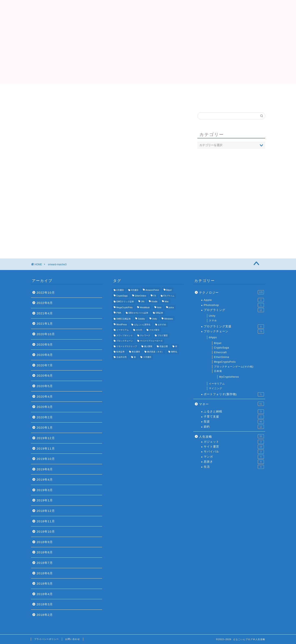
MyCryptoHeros (229, 377)
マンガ (234, 457)
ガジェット (234, 442)
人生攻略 (231, 436)
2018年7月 (45, 563)
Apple (234, 300)
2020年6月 (45, 376)
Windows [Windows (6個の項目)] (169, 319)
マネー (231, 404)
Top (99, 91)
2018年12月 (46, 511)
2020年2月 (45, 417)
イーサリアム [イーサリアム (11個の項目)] (123, 330)
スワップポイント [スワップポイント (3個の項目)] (125, 335)
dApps (213, 337)
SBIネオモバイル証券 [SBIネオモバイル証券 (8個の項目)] (138, 313)
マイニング (216, 388)
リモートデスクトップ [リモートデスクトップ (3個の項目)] (127, 346)
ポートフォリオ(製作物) (234, 394)
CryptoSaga (221, 348)
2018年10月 (46, 531)
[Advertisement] (148, 55)
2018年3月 (45, 604)
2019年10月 (46, 459)
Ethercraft (220, 352)
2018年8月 (45, 552)
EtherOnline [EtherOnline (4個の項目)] (140, 296)
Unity (212, 316)
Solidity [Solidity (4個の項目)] (141, 319)
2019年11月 (46, 448)
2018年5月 (45, 583)
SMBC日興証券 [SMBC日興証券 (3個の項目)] (124, 319)
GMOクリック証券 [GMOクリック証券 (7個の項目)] (125, 302)
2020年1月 (45, 428)
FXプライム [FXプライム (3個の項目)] (169, 296)
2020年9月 (45, 345)
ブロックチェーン (234, 331)
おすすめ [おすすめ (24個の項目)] (162, 325)
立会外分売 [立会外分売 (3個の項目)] (121, 357)
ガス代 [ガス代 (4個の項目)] (139, 330)
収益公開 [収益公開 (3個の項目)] (164, 346)
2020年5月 (45, 386)
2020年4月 (45, 396)
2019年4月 (45, 480)
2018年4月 (45, 594)
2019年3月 (45, 490)
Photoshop (234, 305)
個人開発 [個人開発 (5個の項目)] (148, 346)
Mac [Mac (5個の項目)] (167, 302)
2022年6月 (45, 303)
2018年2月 (45, 615)
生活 (234, 467)
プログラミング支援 (234, 327)
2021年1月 (45, 324)
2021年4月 (45, 313)
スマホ (213, 321)
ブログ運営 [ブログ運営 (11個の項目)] (163, 335)
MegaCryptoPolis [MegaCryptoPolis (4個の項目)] (124, 308)
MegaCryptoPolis (225, 362)
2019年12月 (46, 438)
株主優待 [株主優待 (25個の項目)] (136, 352)
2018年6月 (45, 573)
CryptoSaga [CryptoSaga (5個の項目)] (122, 296)
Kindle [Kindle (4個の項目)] (154, 302)
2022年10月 (46, 293)
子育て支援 (234, 417)
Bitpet (218, 343)
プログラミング (234, 310)
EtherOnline (222, 357)
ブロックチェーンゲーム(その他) (234, 367)
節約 (234, 427)
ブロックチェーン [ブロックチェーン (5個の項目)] (125, 341)
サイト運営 (234, 447)
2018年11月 (46, 521)
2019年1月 (45, 500)
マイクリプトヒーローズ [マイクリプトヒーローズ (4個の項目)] (151, 341)
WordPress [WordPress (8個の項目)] (122, 325)
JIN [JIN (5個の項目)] (143, 302)
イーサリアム (217, 384)
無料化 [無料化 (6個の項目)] (174, 352)
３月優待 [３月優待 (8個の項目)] (147, 357)
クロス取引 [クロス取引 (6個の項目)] (154, 330)
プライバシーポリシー (46, 639)
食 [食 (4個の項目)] (135, 357)
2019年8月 (45, 469)
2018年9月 (45, 542)
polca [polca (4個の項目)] (171, 308)
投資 (234, 422)
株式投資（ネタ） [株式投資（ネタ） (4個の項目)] (155, 352)
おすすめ (198, 91)
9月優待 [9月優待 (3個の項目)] (135, 290)
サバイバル (234, 452)
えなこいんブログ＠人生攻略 (148, 12)
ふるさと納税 (234, 412)
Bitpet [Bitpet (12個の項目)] (169, 290)
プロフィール (148, 91)
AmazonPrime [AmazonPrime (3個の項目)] (152, 290)
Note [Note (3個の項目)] (159, 308)
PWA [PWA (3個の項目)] (119, 313)
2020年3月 (45, 407)
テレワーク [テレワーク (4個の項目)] (145, 335)
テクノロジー (231, 292)
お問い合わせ (73, 639)
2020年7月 (45, 365)
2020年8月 (45, 355)
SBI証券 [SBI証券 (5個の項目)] (159, 313)
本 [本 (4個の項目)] (176, 346)
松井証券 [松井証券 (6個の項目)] (120, 352)
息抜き (234, 462)
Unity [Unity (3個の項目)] (155, 319)
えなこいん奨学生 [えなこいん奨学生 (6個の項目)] (142, 325)
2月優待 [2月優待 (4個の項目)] (120, 290)
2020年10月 (46, 334)
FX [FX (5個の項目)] (155, 296)
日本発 (218, 371)
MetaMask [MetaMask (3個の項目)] (145, 308)
